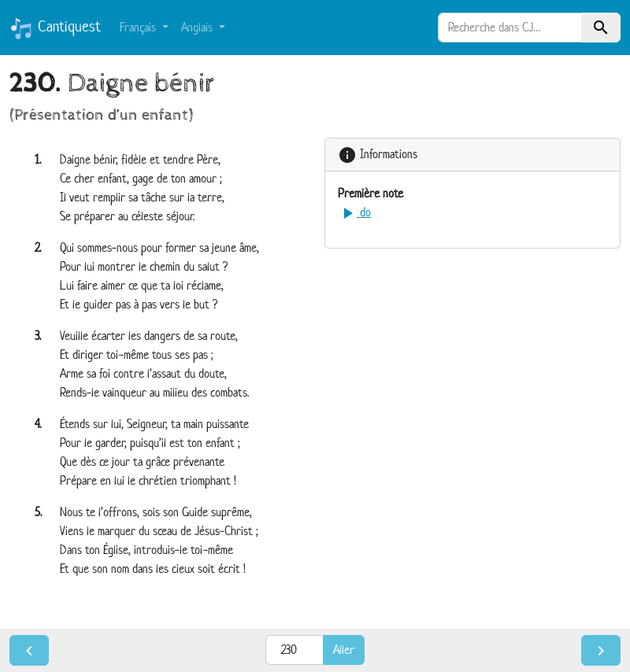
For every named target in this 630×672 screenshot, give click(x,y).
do (354, 212)
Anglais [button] (198, 27)
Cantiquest (55, 28)
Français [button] (139, 27)
